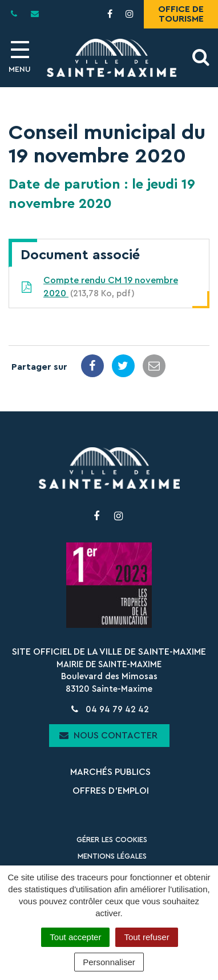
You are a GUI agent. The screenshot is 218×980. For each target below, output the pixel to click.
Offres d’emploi (111, 791)
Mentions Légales (112, 856)
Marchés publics (110, 772)
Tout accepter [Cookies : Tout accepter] (75, 937)
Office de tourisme (181, 14)
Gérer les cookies (112, 840)
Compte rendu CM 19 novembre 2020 (99, 288)
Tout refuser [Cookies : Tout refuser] (146, 937)
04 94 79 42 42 (109, 710)
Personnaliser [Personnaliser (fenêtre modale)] (109, 962)
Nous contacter (108, 735)
